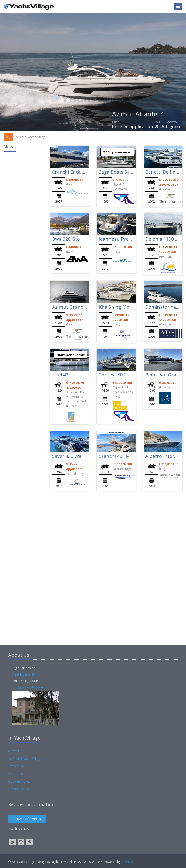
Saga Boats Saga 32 (120, 172)
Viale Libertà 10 (23, 674)
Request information (27, 819)
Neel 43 (60, 375)
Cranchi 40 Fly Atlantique (126, 456)
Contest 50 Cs (114, 375)
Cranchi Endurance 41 (76, 172)
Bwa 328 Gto (66, 239)
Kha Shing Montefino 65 (125, 307)
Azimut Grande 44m (74, 307)
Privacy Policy (19, 789)
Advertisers (17, 751)
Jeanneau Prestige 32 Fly (126, 239)
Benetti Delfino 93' (165, 172)
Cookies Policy (19, 781)
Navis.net (128, 862)
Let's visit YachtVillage (25, 758)
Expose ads (17, 766)
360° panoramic (117, 152)
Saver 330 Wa (67, 456)
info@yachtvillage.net (28, 687)
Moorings (16, 774)
